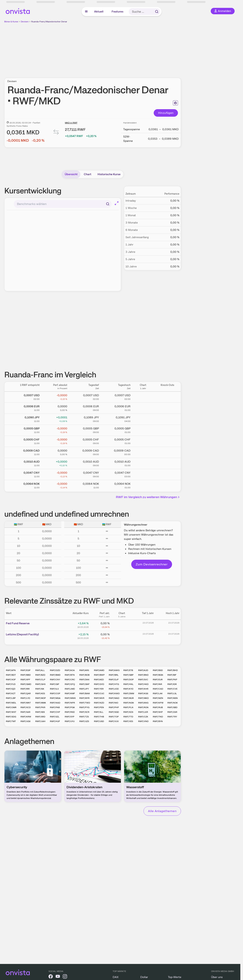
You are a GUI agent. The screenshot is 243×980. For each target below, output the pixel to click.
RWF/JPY (84, 689)
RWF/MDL (11, 703)
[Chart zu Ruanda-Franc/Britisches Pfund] (143, 430)
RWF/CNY (55, 680)
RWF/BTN (70, 675)
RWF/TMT (11, 721)
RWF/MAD (114, 698)
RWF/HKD (143, 684)
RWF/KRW (26, 717)
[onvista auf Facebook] (51, 977)
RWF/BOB (84, 675)
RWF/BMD (55, 675)
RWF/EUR (158, 680)
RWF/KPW (158, 703)
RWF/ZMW (129, 693)
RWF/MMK (41, 703)
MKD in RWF (71, 123)
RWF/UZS (84, 721)
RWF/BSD (158, 670)
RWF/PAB (55, 707)
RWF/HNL (128, 684)
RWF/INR (157, 684)
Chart (88, 174)
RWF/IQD (11, 689)
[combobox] (63, 204)
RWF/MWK (70, 698)
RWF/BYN (158, 721)
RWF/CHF (55, 712)
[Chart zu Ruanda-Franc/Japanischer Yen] (143, 419)
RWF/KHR (143, 689)
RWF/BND (143, 675)
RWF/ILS (54, 689)
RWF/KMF (70, 693)
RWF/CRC (70, 680)
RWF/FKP (172, 680)
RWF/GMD (26, 684)
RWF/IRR (25, 689)
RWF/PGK (70, 707)
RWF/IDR (172, 684)
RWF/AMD (99, 670)
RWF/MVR (99, 698)
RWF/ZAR (172, 712)
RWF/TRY (172, 717)
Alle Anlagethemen (162, 811)
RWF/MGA (55, 698)
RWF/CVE (172, 689)
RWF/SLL (99, 712)
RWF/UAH (40, 721)
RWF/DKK (84, 680)
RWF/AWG (114, 670)
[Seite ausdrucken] (175, 103)
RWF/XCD (26, 707)
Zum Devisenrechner (152, 564)
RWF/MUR (129, 698)
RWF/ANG (143, 703)
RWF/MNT (26, 703)
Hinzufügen (166, 113)
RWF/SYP (70, 717)
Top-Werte (175, 977)
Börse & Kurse (11, 22)
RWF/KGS (143, 693)
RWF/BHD (173, 670)
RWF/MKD (143, 698)
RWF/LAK (158, 693)
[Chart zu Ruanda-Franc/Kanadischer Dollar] (143, 452)
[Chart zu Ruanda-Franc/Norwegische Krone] (143, 485)
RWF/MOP (41, 698)
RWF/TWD (85, 703)
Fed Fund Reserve (18, 623)
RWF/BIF (172, 675)
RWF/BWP (99, 675)
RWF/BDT (11, 675)
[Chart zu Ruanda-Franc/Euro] (143, 407)
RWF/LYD (25, 698)
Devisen (25, 22)
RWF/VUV (114, 721)
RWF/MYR (84, 698)
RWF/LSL (172, 693)
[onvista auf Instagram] (65, 977)
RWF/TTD (128, 717)
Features (117, 12)
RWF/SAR (25, 712)
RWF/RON (143, 707)
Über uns (217, 977)
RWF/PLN (128, 707)
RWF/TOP (114, 717)
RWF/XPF (25, 680)
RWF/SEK (40, 712)
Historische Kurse (109, 174)
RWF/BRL (114, 675)
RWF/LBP (11, 698)
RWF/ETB (128, 670)
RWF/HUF (55, 721)
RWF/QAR (26, 693)
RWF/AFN (11, 670)
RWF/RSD (70, 712)
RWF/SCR (84, 712)
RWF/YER (99, 689)
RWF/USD (99, 721)
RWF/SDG (11, 717)
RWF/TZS (84, 717)
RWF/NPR (70, 703)
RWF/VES (128, 721)
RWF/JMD (70, 689)
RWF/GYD (99, 684)
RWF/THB (99, 717)
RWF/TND (158, 717)
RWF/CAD (158, 689)
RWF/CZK (143, 717)
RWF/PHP (114, 707)
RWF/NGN (129, 703)
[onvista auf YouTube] (58, 977)
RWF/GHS (40, 684)
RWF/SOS (128, 712)
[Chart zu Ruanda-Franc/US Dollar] (143, 396)
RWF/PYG (84, 707)
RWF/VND (143, 721)
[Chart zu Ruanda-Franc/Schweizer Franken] (143, 441)
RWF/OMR (11, 707)
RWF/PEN (99, 707)
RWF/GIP (55, 684)
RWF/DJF (114, 680)
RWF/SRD (40, 717)
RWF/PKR (40, 707)
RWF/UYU (70, 721)
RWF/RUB (158, 707)
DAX (116, 977)
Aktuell (99, 12)
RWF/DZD (55, 670)
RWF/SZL (55, 717)
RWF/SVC (143, 680)
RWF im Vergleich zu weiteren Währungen (148, 497)
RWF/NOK (173, 703)
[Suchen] (108, 204)
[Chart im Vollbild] (117, 203)
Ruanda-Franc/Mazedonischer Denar (49, 22)
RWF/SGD (114, 712)
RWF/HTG (114, 684)
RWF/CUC (99, 693)
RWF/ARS (84, 670)
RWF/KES (40, 693)
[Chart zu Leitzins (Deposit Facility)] (122, 636)
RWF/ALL (40, 670)
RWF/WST (11, 712)
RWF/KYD (128, 689)
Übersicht (71, 174)
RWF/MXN (173, 698)
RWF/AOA (70, 670)
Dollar (144, 977)
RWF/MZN (158, 698)
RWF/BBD (26, 675)
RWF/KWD (114, 693)
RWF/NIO (113, 703)
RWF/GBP (128, 675)
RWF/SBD (172, 707)
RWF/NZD (99, 703)
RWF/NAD (55, 703)
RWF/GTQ (70, 684)
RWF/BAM (85, 693)
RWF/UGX (25, 721)
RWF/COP (55, 693)
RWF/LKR (143, 712)
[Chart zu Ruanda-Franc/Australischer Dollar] (143, 463)
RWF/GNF (84, 684)
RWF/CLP (40, 680)
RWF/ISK (40, 689)
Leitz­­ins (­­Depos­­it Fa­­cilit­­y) (22, 634)
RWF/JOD (114, 689)
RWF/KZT (11, 693)
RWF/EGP (25, 670)
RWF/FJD (11, 684)
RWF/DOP (129, 680)
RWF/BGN (158, 675)
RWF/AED (99, 680)
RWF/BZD (40, 675)
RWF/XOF (11, 680)
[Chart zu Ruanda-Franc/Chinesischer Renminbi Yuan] (143, 474)
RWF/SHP (158, 712)
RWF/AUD (143, 670)
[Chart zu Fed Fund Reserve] (122, 625)
